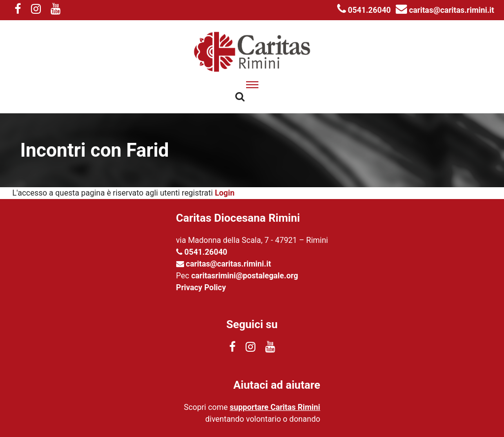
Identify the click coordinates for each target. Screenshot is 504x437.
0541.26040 (364, 10)
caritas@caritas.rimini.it (445, 10)
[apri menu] (252, 85)
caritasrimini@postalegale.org (244, 276)
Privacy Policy (201, 287)
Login (224, 193)
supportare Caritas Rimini (275, 407)
